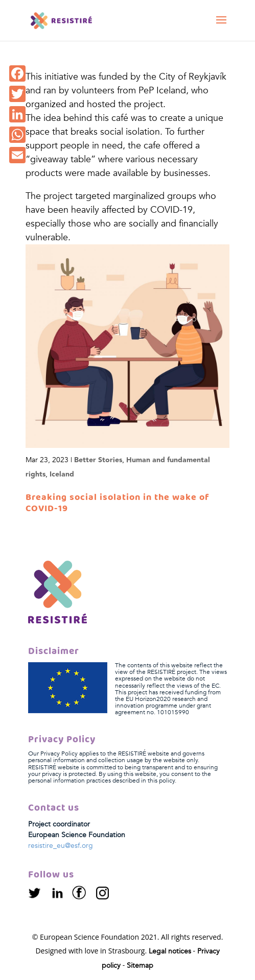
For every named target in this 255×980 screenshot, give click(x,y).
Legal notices (170, 951)
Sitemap (140, 965)
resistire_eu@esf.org (61, 846)
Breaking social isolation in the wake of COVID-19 (118, 503)
